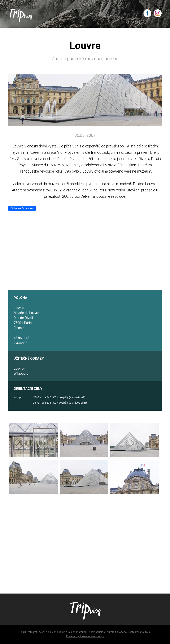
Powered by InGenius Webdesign (85, 636)
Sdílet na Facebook (22, 208)
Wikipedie (21, 374)
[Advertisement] (85, 542)
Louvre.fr (20, 368)
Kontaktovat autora (139, 632)
